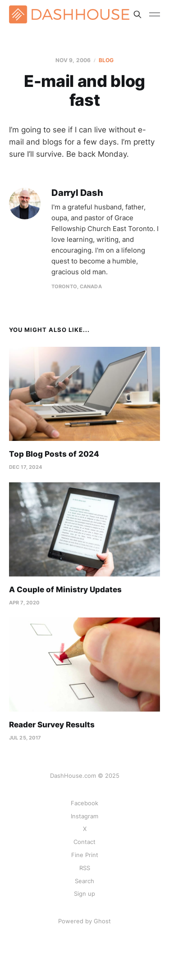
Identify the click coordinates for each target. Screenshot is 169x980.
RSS (85, 868)
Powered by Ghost (84, 921)
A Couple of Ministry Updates (65, 590)
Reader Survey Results (52, 725)
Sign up (84, 894)
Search (84, 881)
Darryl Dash (77, 193)
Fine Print (85, 855)
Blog (106, 60)
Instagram (84, 816)
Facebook (84, 803)
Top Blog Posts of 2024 (54, 454)
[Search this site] (137, 14)
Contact (84, 842)
